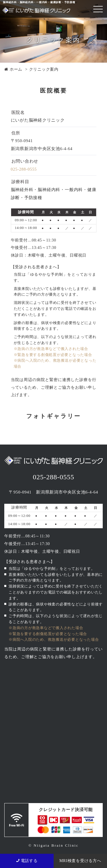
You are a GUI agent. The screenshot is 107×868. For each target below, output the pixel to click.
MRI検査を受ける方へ (80, 861)
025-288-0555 (24, 169)
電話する (27, 861)
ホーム (13, 69)
